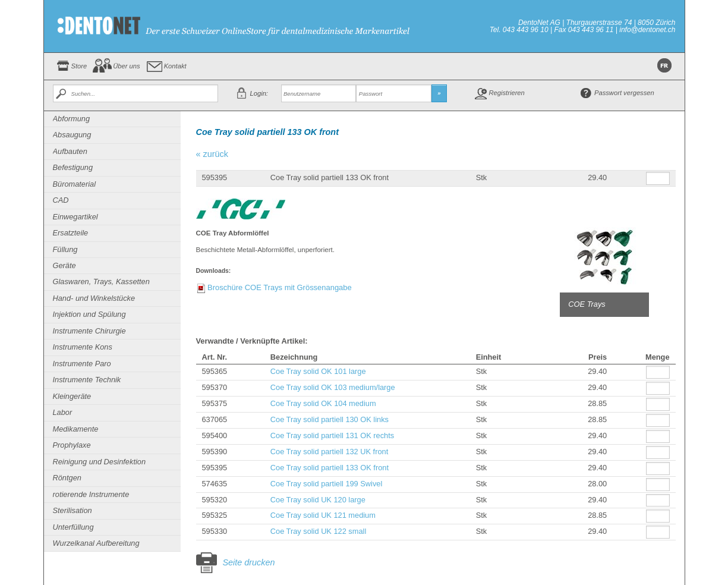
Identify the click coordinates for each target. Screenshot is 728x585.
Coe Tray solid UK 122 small (318, 531)
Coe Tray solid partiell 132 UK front (329, 452)
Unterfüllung (73, 527)
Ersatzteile (71, 233)
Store (79, 66)
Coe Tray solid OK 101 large (318, 371)
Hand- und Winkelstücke (94, 298)
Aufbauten (70, 151)
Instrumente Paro (82, 364)
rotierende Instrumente (91, 494)
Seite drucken (249, 562)
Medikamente (76, 429)
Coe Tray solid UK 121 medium (323, 515)
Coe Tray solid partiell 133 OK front (330, 468)
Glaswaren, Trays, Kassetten (101, 282)
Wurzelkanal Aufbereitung (96, 543)
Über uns (126, 66)
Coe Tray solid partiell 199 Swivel (327, 484)
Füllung (65, 249)
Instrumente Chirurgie (89, 331)
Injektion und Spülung (89, 314)
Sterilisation (73, 510)
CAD (61, 200)
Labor (63, 412)
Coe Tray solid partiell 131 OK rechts (332, 435)
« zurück (212, 154)
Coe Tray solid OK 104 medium (323, 403)
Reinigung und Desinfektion (100, 462)
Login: (259, 93)
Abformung (72, 119)
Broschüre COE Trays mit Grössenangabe (280, 287)
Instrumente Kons (83, 347)
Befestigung (73, 167)
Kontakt (175, 66)
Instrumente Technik (87, 380)
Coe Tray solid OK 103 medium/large (333, 387)
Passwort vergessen (624, 93)
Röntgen (67, 478)
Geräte (64, 265)
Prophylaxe (72, 445)
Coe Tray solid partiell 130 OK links (330, 419)
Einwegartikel (75, 217)
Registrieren (507, 93)
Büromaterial (75, 184)
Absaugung (72, 135)
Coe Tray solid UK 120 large (318, 500)
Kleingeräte (72, 396)
